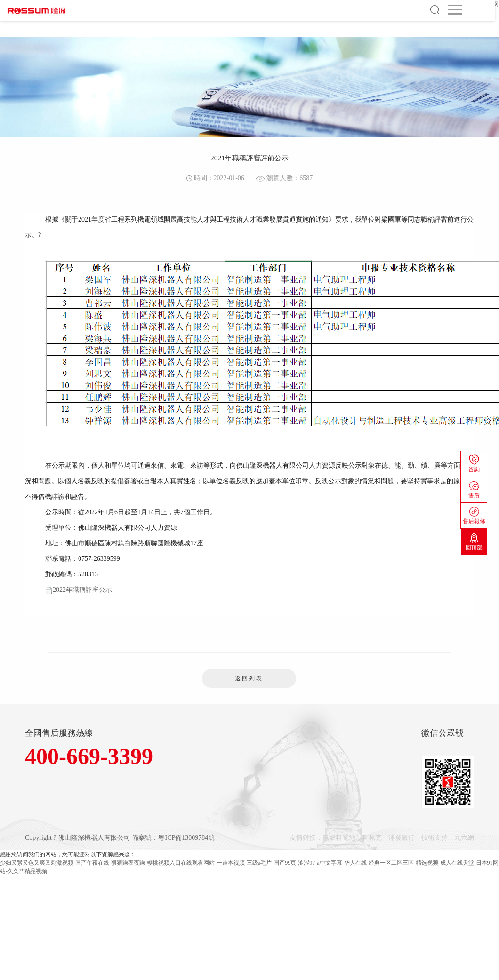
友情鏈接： (306, 838)
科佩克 (372, 838)
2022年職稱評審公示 (82, 590)
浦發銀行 (402, 838)
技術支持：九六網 (448, 838)
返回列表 (249, 678)
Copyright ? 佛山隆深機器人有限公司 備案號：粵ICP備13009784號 (120, 838)
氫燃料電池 (339, 838)
